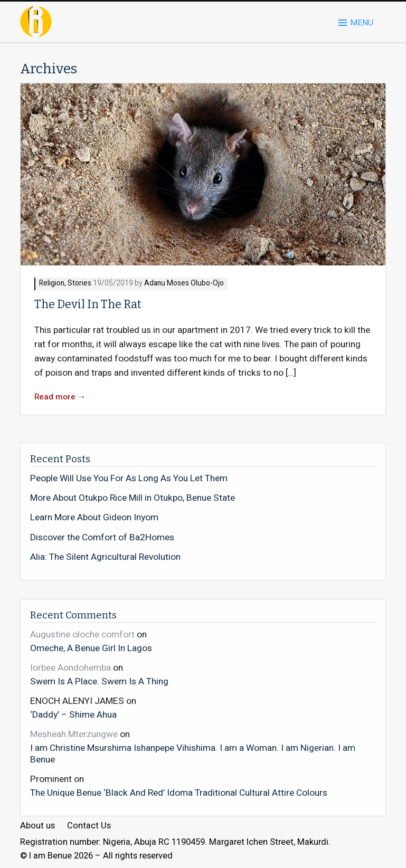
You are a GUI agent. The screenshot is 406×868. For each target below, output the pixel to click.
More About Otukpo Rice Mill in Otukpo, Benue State (133, 498)
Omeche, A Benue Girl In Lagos (91, 648)
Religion (52, 284)
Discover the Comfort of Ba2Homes (102, 538)
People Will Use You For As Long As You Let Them (129, 479)
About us (37, 826)
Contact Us (89, 826)
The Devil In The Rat (88, 304)
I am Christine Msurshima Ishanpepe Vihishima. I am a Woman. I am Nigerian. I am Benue (193, 753)
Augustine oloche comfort (82, 635)
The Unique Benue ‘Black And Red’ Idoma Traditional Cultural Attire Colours (179, 793)
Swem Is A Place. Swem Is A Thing (99, 681)
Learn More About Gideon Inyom (94, 518)
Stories (79, 284)
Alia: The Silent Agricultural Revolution (105, 557)
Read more (60, 397)
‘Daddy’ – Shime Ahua (73, 714)
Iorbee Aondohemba (70, 668)
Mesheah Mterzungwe (74, 734)
